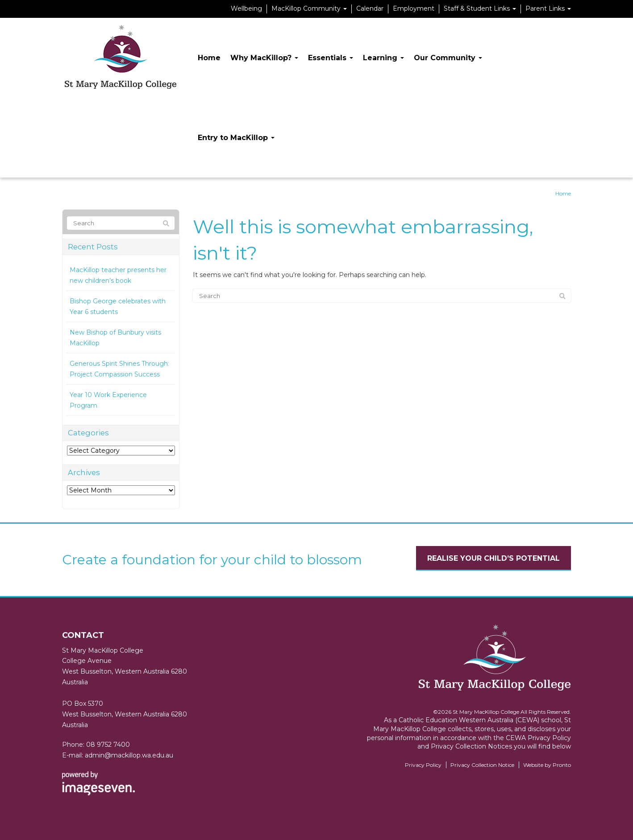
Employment (414, 8)
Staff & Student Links (480, 8)
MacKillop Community (309, 8)
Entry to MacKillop (236, 138)
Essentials (331, 58)
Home (209, 58)
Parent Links (548, 8)
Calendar (370, 8)
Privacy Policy (423, 765)
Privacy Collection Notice (482, 765)
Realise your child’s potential (493, 558)
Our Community (448, 58)
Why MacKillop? (264, 58)
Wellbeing (246, 8)
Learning (383, 58)
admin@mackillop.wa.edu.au (129, 755)
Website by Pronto (547, 765)
